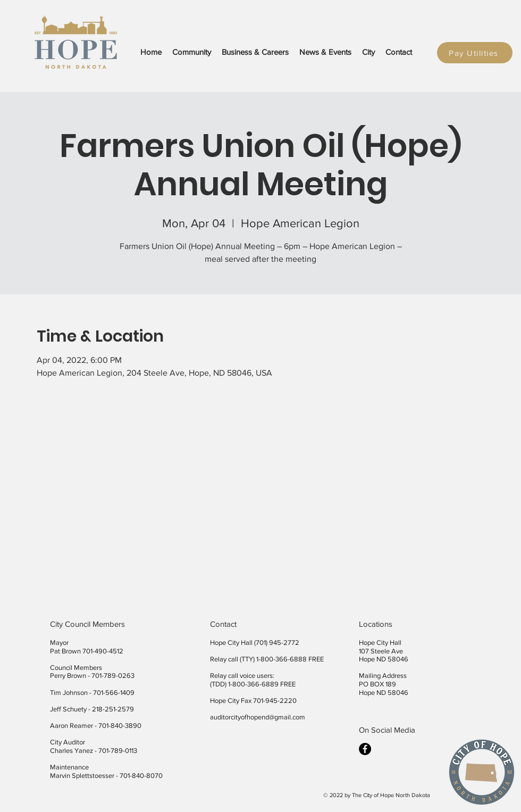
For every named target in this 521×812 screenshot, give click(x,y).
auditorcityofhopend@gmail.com (258, 717)
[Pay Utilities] (475, 53)
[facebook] (365, 749)
